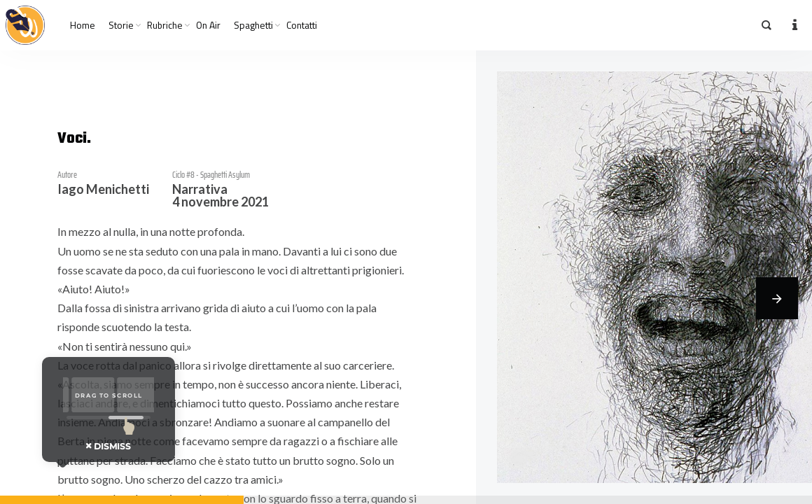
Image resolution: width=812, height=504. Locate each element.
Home (83, 25)
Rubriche (165, 25)
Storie (121, 25)
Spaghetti (253, 25)
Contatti (302, 25)
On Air (208, 25)
